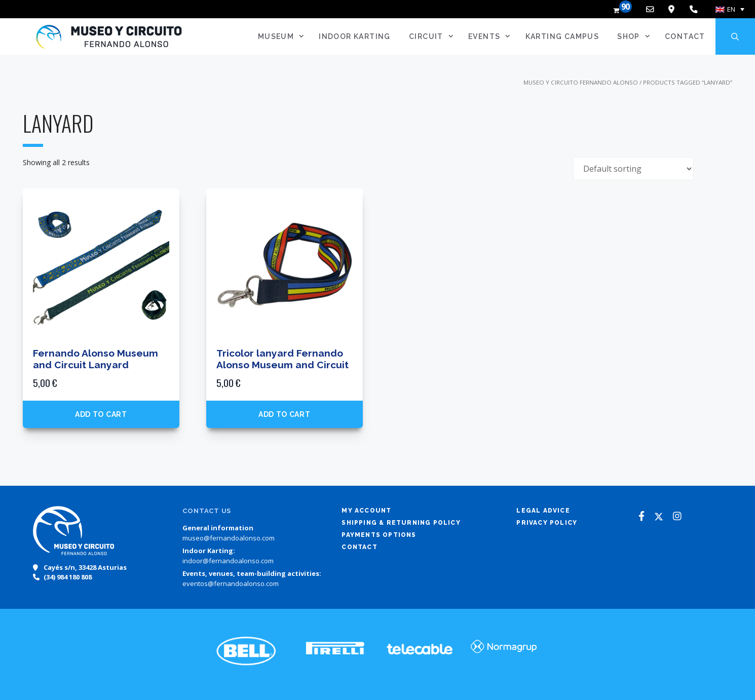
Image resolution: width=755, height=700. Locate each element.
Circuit (435, 36)
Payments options (379, 535)
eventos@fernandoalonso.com (231, 584)
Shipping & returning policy (401, 523)
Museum (285, 36)
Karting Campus (562, 36)
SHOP (637, 36)
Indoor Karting (355, 36)
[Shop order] (633, 169)
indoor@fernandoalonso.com (228, 561)
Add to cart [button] (101, 414)
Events (493, 36)
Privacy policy (547, 523)
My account (366, 511)
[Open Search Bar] (735, 36)
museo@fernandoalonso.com (229, 538)
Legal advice (543, 511)
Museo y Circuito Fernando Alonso (581, 82)
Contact (685, 36)
